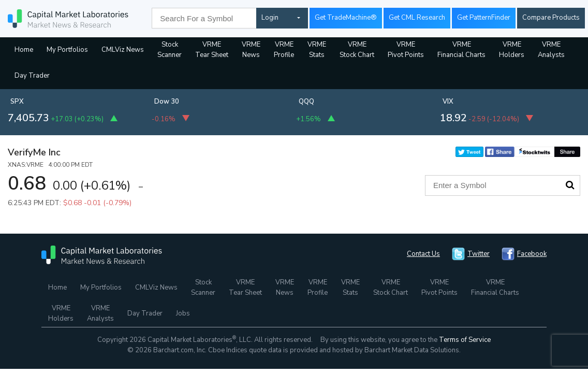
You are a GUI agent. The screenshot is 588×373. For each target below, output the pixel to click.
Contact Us (423, 254)
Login (270, 18)
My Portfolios (67, 50)
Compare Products (551, 18)
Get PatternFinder (484, 18)
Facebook (532, 254)
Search (570, 185)
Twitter (479, 254)
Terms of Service (465, 340)
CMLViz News (123, 50)
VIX (448, 102)
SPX (17, 102)
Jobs (183, 313)
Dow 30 (167, 102)
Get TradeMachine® (346, 18)
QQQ (306, 102)
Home (24, 50)
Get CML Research (417, 18)
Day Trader (32, 76)
